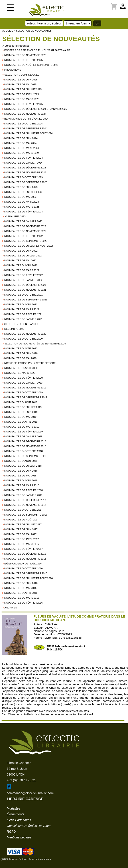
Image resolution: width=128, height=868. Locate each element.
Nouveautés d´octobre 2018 (23, 451)
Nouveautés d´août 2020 (21, 348)
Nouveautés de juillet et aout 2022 (28, 246)
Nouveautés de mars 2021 (22, 309)
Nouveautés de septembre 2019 (26, 397)
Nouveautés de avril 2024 (21, 148)
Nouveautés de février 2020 (23, 378)
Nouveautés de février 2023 (23, 212)
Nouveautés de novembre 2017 (25, 505)
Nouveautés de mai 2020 (20, 358)
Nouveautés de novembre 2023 (25, 172)
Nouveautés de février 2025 (23, 104)
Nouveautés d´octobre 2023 (23, 177)
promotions (13, 70)
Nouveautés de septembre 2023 (26, 182)
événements (16, 814)
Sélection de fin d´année (21, 324)
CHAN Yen (51, 624)
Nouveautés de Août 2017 (21, 520)
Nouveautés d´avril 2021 (21, 304)
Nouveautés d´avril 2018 (21, 480)
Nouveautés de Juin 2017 (21, 529)
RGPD (11, 832)
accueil (8, 31)
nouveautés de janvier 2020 (23, 383)
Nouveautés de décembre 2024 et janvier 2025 (36, 109)
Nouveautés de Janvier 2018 (23, 495)
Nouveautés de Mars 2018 (22, 485)
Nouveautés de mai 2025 (20, 84)
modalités (14, 808)
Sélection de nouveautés (51, 39)
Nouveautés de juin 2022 (21, 251)
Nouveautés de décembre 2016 (25, 554)
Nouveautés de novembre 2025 (25, 55)
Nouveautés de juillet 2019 (23, 407)
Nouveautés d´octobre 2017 (23, 510)
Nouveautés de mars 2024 (22, 153)
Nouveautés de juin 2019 (21, 412)
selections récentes (17, 46)
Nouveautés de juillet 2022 (23, 256)
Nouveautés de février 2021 (23, 314)
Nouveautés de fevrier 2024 (23, 158)
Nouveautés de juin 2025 (21, 80)
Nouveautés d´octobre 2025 (23, 60)
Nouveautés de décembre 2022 (25, 226)
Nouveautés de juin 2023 (21, 187)
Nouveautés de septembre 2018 (26, 456)
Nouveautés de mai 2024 (20, 143)
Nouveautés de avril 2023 (21, 202)
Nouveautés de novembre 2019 (25, 388)
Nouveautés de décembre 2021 (25, 285)
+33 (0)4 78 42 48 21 (21, 780)
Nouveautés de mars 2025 (22, 99)
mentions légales (19, 837)
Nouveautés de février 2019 (23, 432)
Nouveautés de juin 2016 (21, 583)
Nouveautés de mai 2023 (20, 197)
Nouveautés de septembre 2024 (26, 128)
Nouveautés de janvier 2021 (23, 319)
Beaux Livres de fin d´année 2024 (26, 119)
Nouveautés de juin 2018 (21, 471)
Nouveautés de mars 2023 (22, 207)
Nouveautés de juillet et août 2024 (28, 133)
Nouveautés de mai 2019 (20, 417)
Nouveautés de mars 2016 (22, 598)
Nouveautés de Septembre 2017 (26, 515)
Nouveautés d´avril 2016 (21, 593)
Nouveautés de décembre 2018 (25, 441)
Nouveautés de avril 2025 (21, 94)
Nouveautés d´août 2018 (21, 461)
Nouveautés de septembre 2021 (26, 300)
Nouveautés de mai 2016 (20, 588)
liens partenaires (19, 820)
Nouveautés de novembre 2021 (25, 290)
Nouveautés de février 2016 (23, 603)
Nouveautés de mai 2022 (20, 260)
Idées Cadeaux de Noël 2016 (23, 564)
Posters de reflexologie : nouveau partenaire (37, 50)
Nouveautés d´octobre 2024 (23, 124)
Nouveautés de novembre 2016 (25, 559)
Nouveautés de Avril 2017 (21, 539)
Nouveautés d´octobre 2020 (23, 339)
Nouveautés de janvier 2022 (23, 280)
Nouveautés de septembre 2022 (26, 241)
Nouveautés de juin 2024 (21, 138)
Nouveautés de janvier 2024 (23, 163)
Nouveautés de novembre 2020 (25, 334)
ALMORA (51, 628)
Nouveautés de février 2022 (23, 275)
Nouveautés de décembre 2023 (25, 168)
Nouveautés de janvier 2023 (23, 221)
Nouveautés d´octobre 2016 (23, 568)
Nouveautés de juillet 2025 (23, 89)
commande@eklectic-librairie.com (30, 793)
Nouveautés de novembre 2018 (25, 446)
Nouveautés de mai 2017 (20, 534)
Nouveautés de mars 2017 (22, 544)
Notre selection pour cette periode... (31, 363)
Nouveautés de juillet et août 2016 (28, 578)
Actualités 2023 (15, 216)
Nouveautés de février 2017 (23, 549)
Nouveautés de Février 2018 (23, 490)
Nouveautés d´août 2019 (21, 402)
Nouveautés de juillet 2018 (23, 466)
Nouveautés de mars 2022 (22, 270)
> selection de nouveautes (33, 31)
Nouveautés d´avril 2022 (21, 265)
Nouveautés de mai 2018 (20, 476)
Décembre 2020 (14, 329)
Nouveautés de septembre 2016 (26, 573)
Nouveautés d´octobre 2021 (23, 295)
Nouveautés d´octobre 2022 (23, 236)
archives (10, 608)
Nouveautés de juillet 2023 (23, 192)
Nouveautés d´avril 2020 (21, 368)
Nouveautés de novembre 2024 (25, 114)
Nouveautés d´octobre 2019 (23, 392)
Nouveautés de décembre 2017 (25, 500)
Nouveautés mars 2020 (20, 373)
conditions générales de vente (29, 826)
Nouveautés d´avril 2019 (21, 422)
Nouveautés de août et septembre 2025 (31, 65)
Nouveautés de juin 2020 (21, 353)
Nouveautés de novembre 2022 (25, 231)
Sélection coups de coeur (23, 75)
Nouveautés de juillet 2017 (23, 524)
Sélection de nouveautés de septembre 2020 (35, 344)
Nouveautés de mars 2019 (22, 427)
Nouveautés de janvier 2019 (23, 436)
